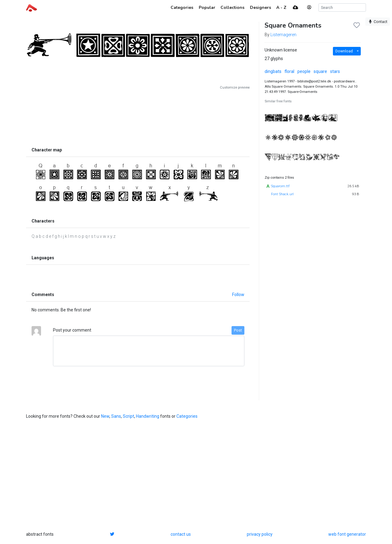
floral (289, 71)
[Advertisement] (138, 117)
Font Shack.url (282, 194)
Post (238, 330)
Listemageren (283, 35)
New (105, 416)
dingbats (273, 71)
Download (344, 51)
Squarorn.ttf (280, 186)
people (304, 71)
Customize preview (235, 87)
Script (128, 416)
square (320, 71)
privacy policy (260, 534)
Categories (187, 416)
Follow (238, 295)
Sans (116, 416)
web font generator (347, 534)
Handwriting (148, 416)
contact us (181, 534)
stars (335, 71)
